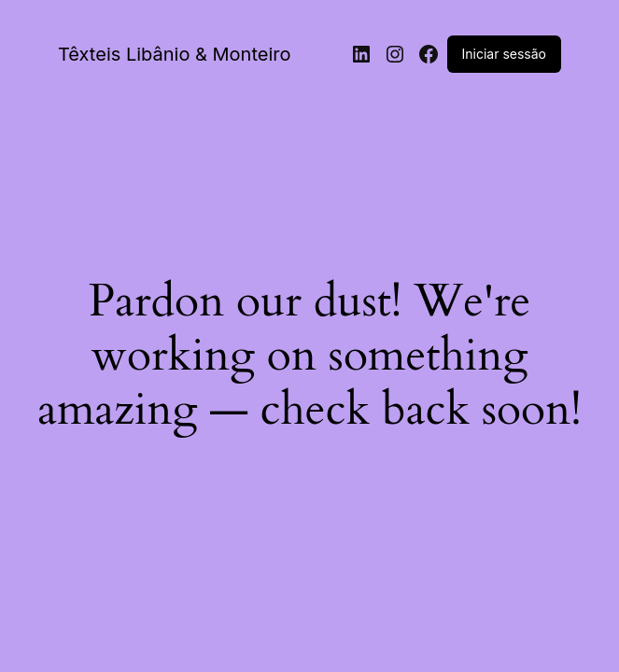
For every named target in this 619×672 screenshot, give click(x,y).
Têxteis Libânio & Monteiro (174, 54)
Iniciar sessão (504, 54)
